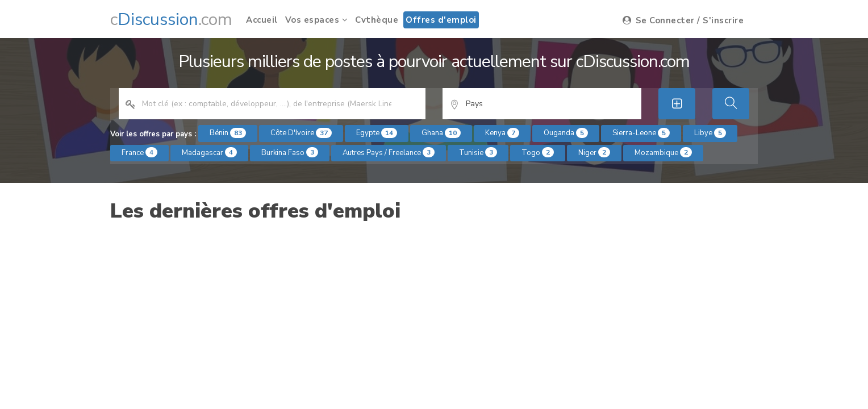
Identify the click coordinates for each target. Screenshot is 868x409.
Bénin (228, 133)
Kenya (502, 133)
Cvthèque (377, 20)
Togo (538, 152)
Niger (594, 152)
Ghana (441, 133)
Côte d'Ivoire (301, 133)
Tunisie (478, 152)
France (139, 152)
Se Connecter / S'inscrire (683, 20)
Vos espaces (317, 20)
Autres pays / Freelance (389, 152)
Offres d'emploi (441, 20)
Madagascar (209, 152)
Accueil (262, 20)
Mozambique (663, 152)
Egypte (377, 133)
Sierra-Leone (641, 133)
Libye (710, 133)
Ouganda (566, 133)
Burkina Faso (290, 152)
